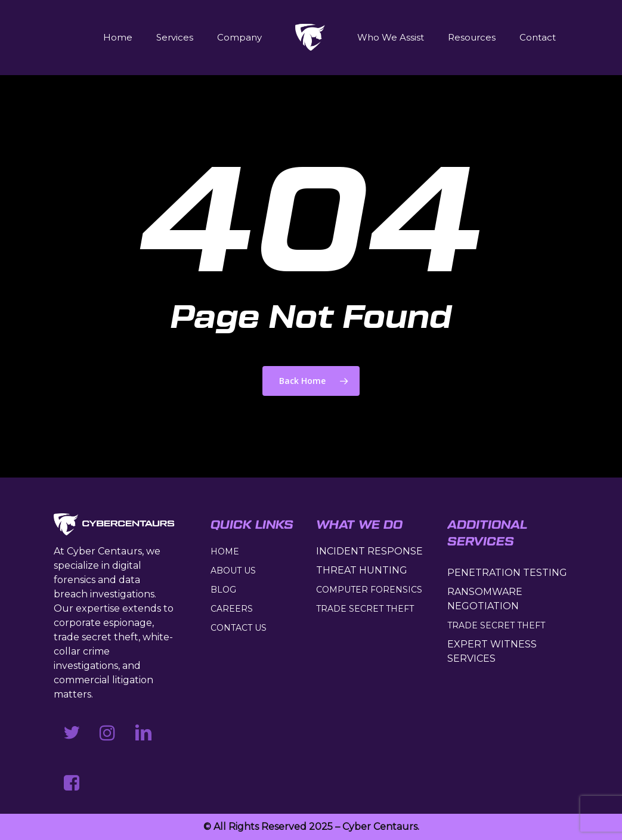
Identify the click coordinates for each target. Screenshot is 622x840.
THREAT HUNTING (362, 570)
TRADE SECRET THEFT (365, 609)
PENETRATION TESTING (507, 573)
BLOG (223, 590)
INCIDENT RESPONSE (369, 551)
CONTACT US (239, 628)
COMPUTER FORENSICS (369, 590)
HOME (225, 551)
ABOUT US (233, 571)
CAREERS (232, 609)
